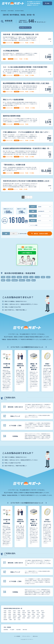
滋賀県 (33, 614)
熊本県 (33, 618)
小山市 (31, 277)
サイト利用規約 (17, 636)
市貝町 (43, 277)
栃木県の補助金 (11, 11)
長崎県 (28, 618)
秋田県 (24, 611)
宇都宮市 (26, 277)
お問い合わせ (35, 636)
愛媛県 (10, 618)
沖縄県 (10, 620)
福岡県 (19, 618)
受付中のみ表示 (23, 234)
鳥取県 (20, 616)
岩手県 (14, 611)
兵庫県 (5, 616)
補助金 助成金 (4, 11)
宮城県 (19, 611)
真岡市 (3, 280)
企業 (6, 234)
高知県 (14, 618)
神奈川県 (24, 613)
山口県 (38, 616)
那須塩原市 (15, 280)
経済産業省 (6, 630)
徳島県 (43, 616)
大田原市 (19, 277)
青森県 (10, 611)
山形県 (28, 611)
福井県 (43, 613)
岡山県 (29, 616)
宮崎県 (42, 618)
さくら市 (37, 277)
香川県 (5, 618)
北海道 (5, 611)
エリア (33, 207)
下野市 (3, 277)
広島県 (34, 616)
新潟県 (29, 613)
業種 (33, 216)
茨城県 (38, 611)
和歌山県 (15, 616)
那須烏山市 (22, 280)
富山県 (34, 613)
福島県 (33, 611)
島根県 (24, 616)
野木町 (28, 280)
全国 (15, 620)
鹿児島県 (5, 620)
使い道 (33, 221)
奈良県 (10, 616)
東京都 (19, 613)
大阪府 (42, 614)
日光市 (48, 277)
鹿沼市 (34, 280)
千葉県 (14, 613)
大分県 (38, 618)
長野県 (10, 614)
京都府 (38, 614)
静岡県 (19, 614)
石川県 (38, 613)
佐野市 (8, 277)
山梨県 (5, 614)
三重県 (28, 614)
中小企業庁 (12, 630)
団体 (14, 234)
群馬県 (5, 613)
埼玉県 (10, 613)
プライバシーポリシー (26, 636)
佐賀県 (24, 618)
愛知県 (24, 614)
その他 (19, 620)
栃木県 (42, 611)
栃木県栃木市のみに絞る (25, 28)
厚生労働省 (19, 630)
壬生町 (14, 277)
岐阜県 (14, 614)
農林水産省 (25, 630)
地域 (33, 211)
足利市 (8, 280)
